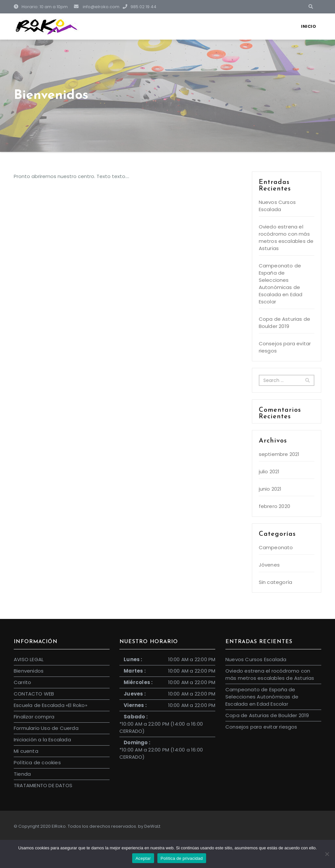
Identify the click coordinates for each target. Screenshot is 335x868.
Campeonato (276, 547)
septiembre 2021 (279, 454)
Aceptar (143, 858)
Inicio (309, 26)
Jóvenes (269, 565)
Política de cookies (37, 762)
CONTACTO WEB (34, 694)
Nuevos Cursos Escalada (277, 206)
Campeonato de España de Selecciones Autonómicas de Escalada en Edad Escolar (281, 284)
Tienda (22, 774)
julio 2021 (269, 471)
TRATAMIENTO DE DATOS (43, 785)
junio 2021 (270, 489)
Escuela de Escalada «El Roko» (51, 705)
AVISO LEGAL (29, 659)
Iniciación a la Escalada (42, 740)
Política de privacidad (182, 858)
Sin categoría (276, 582)
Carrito (22, 682)
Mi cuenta (26, 751)
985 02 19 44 (139, 7)
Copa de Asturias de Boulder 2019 (285, 323)
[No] (327, 854)
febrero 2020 (274, 506)
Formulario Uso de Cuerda (46, 728)
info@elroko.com (97, 7)
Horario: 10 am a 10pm (41, 7)
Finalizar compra (34, 717)
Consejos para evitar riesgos (261, 727)
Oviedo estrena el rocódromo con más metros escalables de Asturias (286, 237)
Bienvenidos (29, 671)
